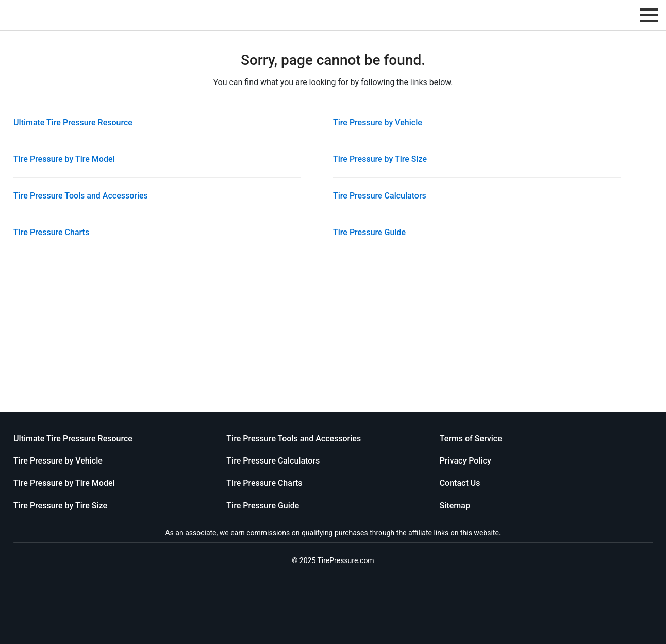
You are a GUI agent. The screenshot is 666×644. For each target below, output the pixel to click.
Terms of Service (471, 439)
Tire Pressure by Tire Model (64, 159)
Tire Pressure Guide (369, 232)
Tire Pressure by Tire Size (380, 159)
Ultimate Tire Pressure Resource (73, 122)
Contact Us (460, 483)
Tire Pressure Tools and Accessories (81, 196)
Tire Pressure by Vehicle (378, 122)
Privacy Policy (465, 461)
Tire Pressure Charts (51, 232)
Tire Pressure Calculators (380, 196)
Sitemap (455, 506)
